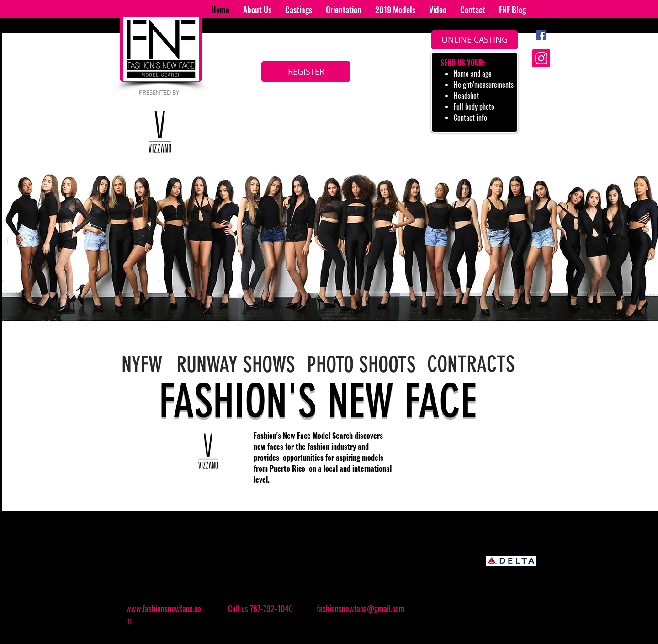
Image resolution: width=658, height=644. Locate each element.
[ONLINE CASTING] (475, 40)
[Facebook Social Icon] (541, 35)
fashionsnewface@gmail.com (361, 608)
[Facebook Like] (487, 612)
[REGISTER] (306, 72)
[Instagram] (541, 58)
